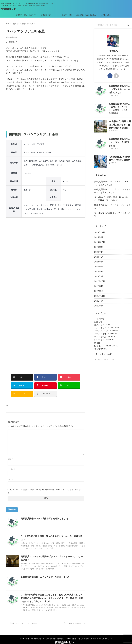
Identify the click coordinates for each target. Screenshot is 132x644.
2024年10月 (99, 239)
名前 (10, 455)
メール (11, 465)
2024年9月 (98, 244)
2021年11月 (99, 293)
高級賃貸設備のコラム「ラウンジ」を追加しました (44, 570)
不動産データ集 (66, 15)
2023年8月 (98, 259)
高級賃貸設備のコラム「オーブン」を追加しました (113, 207)
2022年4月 (98, 283)
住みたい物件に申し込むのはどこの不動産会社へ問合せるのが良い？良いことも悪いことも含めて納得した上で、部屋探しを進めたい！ (66, 632)
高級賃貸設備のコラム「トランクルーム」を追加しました (113, 183)
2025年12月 (99, 229)
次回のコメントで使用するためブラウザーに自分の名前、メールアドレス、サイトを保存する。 (45, 487)
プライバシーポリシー (103, 356)
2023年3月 (98, 273)
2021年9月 (98, 298)
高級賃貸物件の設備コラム (86, 15)
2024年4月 (98, 249)
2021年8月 (98, 303)
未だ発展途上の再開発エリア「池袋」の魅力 (112, 213)
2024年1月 (98, 254)
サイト (10, 476)
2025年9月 (98, 234)
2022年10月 (99, 278)
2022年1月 (98, 288)
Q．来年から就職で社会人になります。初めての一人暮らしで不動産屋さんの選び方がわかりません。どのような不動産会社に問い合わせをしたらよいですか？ (52, 592)
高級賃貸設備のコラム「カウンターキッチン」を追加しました (120, 106)
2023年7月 (98, 264)
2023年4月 (98, 269)
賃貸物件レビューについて (26, 15)
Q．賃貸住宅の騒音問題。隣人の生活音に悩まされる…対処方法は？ (52, 533)
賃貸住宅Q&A (46, 15)
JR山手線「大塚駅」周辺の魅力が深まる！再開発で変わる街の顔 (120, 124)
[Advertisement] (46, 111)
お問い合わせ (106, 15)
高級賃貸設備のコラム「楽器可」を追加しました (43, 515)
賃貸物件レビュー (11, 9)
